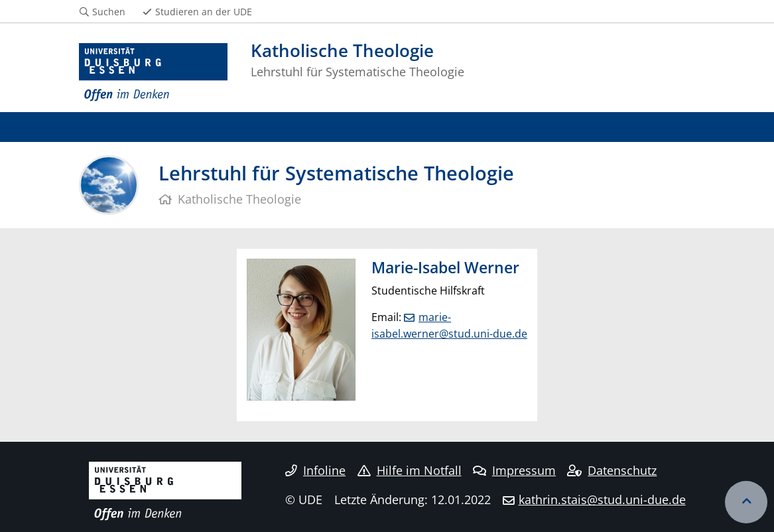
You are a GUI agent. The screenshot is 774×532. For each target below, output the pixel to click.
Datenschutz (612, 470)
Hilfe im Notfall (410, 470)
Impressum (514, 470)
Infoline (315, 470)
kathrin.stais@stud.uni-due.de (602, 499)
